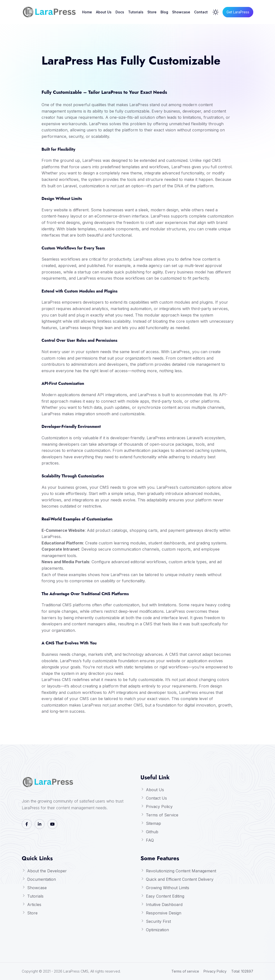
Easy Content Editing (165, 896)
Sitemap (153, 823)
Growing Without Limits (168, 888)
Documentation (42, 879)
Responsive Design (164, 913)
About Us (104, 12)
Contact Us (156, 798)
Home (87, 12)
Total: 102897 (242, 971)
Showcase (181, 12)
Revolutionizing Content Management (181, 871)
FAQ (150, 840)
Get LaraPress (238, 12)
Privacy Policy (159, 807)
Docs (120, 12)
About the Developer (47, 871)
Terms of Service (162, 815)
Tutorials (136, 12)
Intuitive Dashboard (164, 905)
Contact (201, 12)
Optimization (157, 930)
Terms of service (185, 971)
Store (152, 12)
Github (152, 832)
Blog (164, 12)
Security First (158, 921)
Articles (34, 905)
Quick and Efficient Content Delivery (180, 879)
